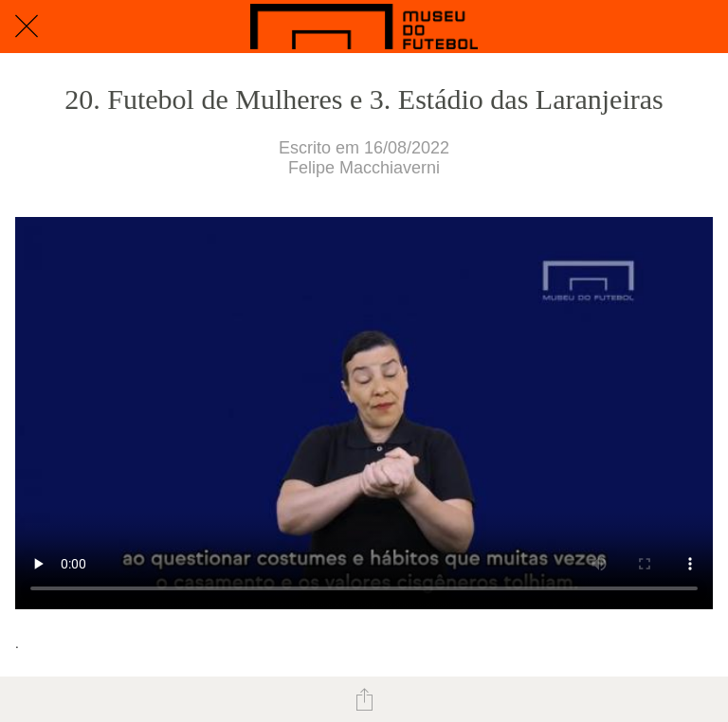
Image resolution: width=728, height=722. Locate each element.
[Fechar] (27, 27)
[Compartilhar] (364, 699)
